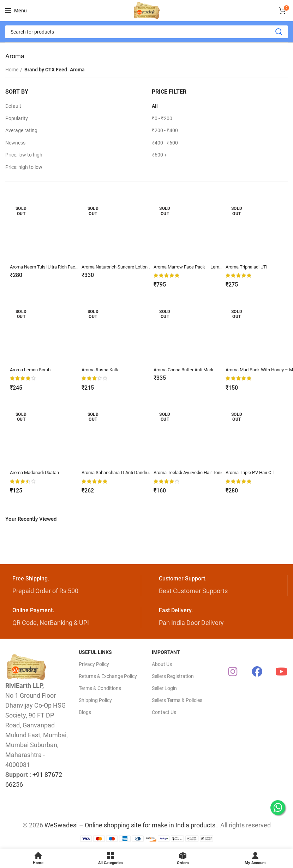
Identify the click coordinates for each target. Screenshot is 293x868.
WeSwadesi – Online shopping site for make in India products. (131, 825)
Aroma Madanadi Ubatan (37, 472)
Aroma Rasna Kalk (101, 370)
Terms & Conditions (100, 688)
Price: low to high (24, 155)
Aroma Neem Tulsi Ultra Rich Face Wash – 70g (59, 267)
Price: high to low (24, 167)
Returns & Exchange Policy (108, 676)
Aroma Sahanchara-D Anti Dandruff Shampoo (131, 472)
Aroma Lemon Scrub (31, 370)
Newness (15, 143)
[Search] (146, 32)
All (155, 106)
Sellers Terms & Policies (177, 700)
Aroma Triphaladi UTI (249, 267)
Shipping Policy (95, 700)
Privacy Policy (94, 664)
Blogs (85, 712)
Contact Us (164, 712)
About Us (162, 664)
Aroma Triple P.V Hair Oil (252, 472)
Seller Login (164, 688)
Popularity (17, 118)
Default (13, 106)
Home (12, 70)
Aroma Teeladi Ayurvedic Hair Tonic (192, 472)
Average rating (21, 130)
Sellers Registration (173, 676)
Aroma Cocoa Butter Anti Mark (187, 370)
